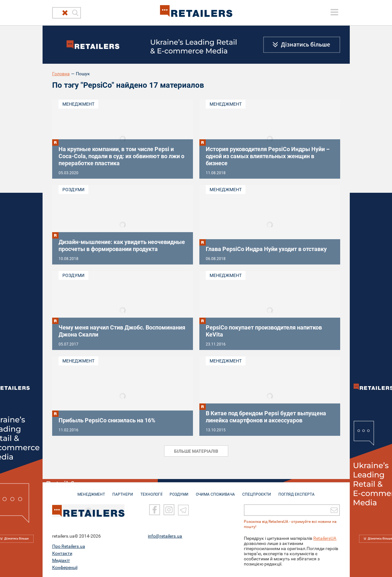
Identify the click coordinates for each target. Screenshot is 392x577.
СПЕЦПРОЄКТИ (257, 491)
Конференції (65, 567)
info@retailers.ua (165, 536)
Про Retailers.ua (69, 546)
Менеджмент (78, 104)
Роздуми (73, 190)
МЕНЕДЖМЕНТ (91, 491)
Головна (61, 74)
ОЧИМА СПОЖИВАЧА (215, 491)
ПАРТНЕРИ (123, 491)
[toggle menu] (334, 12)
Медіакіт (61, 560)
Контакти (62, 553)
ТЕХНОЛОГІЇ (151, 491)
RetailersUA (325, 538)
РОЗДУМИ (179, 491)
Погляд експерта (296, 491)
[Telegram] (183, 509)
